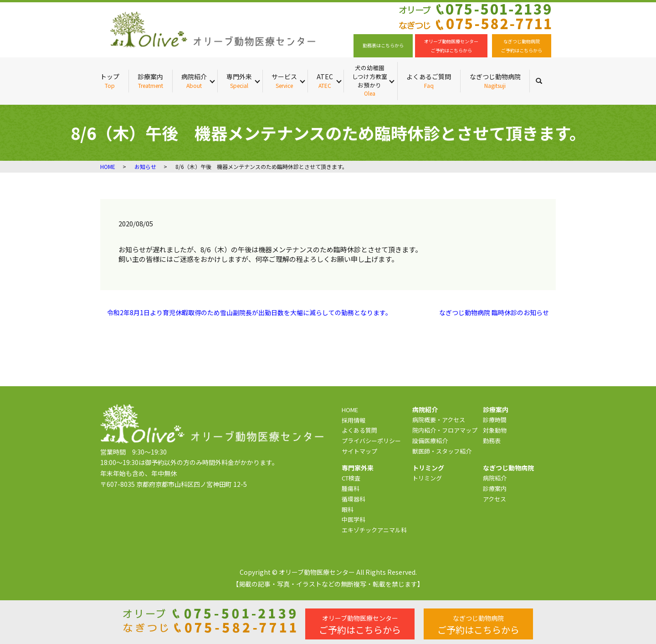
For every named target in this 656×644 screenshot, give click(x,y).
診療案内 (150, 81)
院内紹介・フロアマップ (445, 430)
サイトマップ (359, 451)
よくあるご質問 (429, 81)
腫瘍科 (351, 488)
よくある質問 (359, 430)
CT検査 (351, 478)
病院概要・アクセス (439, 420)
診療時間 (495, 420)
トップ (110, 81)
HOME (108, 166)
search (543, 81)
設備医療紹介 (430, 441)
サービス (284, 81)
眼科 (348, 509)
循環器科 (354, 499)
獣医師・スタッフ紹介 (442, 451)
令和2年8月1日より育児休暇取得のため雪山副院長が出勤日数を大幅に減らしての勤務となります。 (249, 313)
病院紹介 (194, 81)
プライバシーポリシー (371, 441)
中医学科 (354, 519)
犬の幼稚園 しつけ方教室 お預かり (369, 81)
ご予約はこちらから (360, 625)
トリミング (427, 478)
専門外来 (239, 81)
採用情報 (354, 420)
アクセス (495, 499)
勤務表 (492, 441)
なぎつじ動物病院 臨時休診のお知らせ (494, 313)
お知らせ (145, 166)
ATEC (325, 81)
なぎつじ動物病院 (495, 81)
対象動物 (495, 430)
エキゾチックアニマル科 (374, 530)
